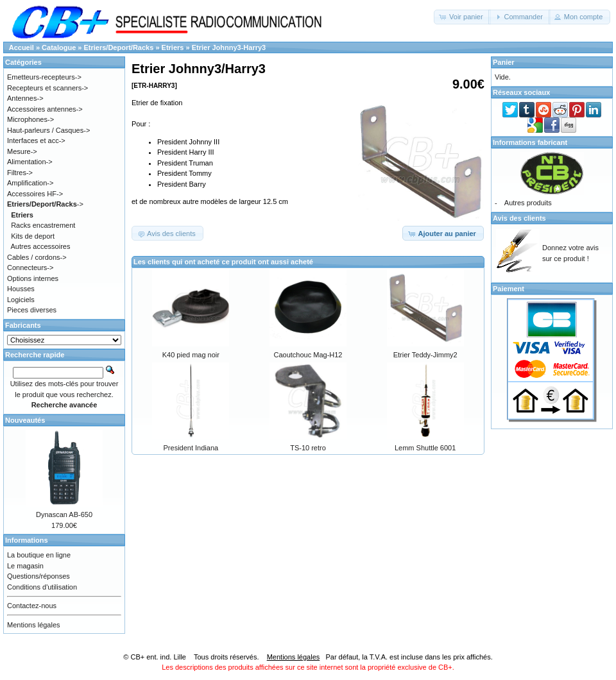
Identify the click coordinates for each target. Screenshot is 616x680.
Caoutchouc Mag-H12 (308, 355)
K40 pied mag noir (191, 355)
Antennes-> (25, 98)
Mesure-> (22, 151)
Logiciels (21, 300)
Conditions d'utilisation (42, 587)
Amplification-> (30, 183)
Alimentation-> (30, 162)
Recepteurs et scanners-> (47, 88)
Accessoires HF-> (35, 194)
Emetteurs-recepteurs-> (44, 77)
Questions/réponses (38, 576)
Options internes (33, 278)
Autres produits (528, 203)
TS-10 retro (308, 448)
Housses (21, 289)
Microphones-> (30, 119)
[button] (462, 17)
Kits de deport (33, 236)
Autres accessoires (41, 246)
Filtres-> (20, 173)
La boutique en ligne (39, 555)
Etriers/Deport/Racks (119, 47)
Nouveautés (25, 420)
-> (45, 204)
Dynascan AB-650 (64, 514)
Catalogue (59, 47)
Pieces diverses (32, 310)
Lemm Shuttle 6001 (425, 448)
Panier (504, 62)
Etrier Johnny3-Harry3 (229, 47)
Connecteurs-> (30, 268)
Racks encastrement (43, 225)
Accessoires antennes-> (45, 109)
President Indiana (191, 448)
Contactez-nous (32, 606)
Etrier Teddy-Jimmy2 (425, 355)
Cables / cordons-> (37, 257)
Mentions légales (34, 625)
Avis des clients (519, 218)
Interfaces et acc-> (36, 140)
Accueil (21, 47)
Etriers (173, 47)
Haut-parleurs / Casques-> (48, 130)
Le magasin (25, 566)
